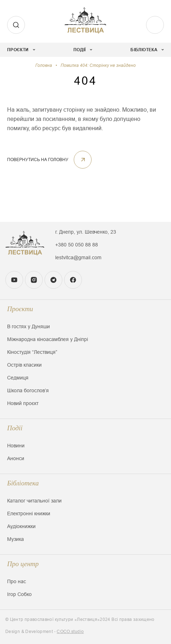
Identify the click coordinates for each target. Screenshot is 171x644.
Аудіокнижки (21, 526)
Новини (16, 446)
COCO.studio (70, 632)
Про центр (23, 564)
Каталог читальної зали (34, 501)
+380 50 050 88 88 (77, 245)
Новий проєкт (23, 403)
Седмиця (18, 378)
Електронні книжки (29, 513)
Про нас (17, 581)
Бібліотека (23, 483)
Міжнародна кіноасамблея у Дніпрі (48, 339)
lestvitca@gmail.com (78, 257)
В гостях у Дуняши (28, 326)
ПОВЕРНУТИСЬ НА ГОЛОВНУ (49, 160)
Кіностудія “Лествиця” (32, 352)
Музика (15, 539)
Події (15, 428)
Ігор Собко (19, 594)
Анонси (16, 458)
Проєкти (20, 309)
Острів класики (24, 365)
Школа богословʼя (28, 390)
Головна (44, 65)
